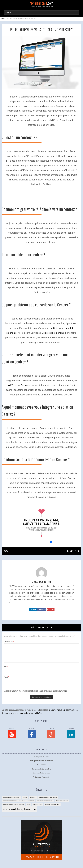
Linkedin (33, 610)
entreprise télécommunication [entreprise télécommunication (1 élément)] (45, 801)
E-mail (7, 677)
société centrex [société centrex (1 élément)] (38, 804)
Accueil (3, 19)
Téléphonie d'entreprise (41, 777)
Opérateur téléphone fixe (41, 769)
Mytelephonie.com (41, 6)
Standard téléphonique (42, 773)
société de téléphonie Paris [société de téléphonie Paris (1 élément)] (52, 804)
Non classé (41, 765)
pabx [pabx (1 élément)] (29, 804)
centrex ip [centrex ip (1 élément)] (33, 797)
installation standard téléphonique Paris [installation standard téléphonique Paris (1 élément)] (14, 804)
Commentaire (9, 642)
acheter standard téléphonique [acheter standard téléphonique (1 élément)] (11, 797)
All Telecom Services (19, 385)
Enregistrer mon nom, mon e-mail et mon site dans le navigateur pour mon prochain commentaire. (36, 691)
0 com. (6, 551)
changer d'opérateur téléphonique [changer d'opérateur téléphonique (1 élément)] (48, 797)
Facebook (42, 610)
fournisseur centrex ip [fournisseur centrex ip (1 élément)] (62, 801)
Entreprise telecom (41, 757)
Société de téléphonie (53, 333)
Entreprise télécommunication (41, 761)
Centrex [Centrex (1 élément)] (25, 797)
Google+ (51, 610)
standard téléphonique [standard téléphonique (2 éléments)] (20, 809)
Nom (6, 667)
